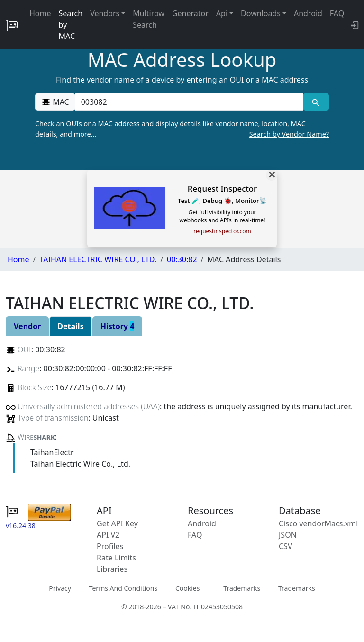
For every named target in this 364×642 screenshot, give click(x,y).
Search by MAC (71, 25)
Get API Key (117, 523)
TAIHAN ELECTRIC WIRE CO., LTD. (98, 259)
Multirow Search (149, 19)
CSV (286, 546)
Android (308, 13)
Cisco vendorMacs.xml (318, 523)
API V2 (108, 535)
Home (40, 13)
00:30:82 (182, 259)
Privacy (60, 588)
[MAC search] (316, 102)
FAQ (337, 13)
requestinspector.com (222, 231)
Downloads (261, 13)
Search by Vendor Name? (289, 134)
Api (222, 13)
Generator (190, 13)
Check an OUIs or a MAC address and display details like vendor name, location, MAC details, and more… (182, 129)
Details (70, 326)
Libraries (112, 569)
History (118, 326)
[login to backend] (354, 25)
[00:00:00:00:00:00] (189, 102)
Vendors (105, 13)
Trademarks (242, 588)
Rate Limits (116, 558)
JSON (288, 535)
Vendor (27, 326)
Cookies (187, 588)
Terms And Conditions (123, 588)
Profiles (110, 546)
